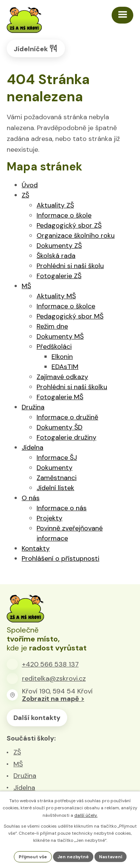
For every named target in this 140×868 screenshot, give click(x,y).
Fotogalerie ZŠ (59, 276)
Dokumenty (55, 468)
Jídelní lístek (55, 488)
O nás (31, 498)
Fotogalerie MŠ (60, 397)
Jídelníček (36, 48)
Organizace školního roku (76, 236)
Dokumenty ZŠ (59, 246)
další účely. (86, 815)
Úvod (30, 185)
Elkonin (62, 357)
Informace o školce (66, 306)
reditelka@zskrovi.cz (54, 678)
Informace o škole (64, 215)
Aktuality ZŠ (55, 205)
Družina (33, 407)
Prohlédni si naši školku (72, 387)
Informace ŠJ (57, 458)
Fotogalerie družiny (66, 437)
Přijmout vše (33, 857)
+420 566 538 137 (50, 664)
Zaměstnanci (57, 478)
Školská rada (56, 256)
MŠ (26, 286)
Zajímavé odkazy (62, 377)
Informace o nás (62, 508)
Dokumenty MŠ (60, 336)
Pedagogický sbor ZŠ (69, 225)
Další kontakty (37, 718)
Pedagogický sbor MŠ (70, 316)
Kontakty (36, 548)
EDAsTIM (65, 367)
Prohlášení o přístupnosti (60, 558)
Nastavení (111, 857)
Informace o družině (67, 417)
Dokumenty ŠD (60, 427)
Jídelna (32, 447)
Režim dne (52, 326)
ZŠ (25, 195)
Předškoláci (54, 347)
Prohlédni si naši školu (70, 266)
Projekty (49, 518)
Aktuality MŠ (56, 296)
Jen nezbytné (73, 857)
